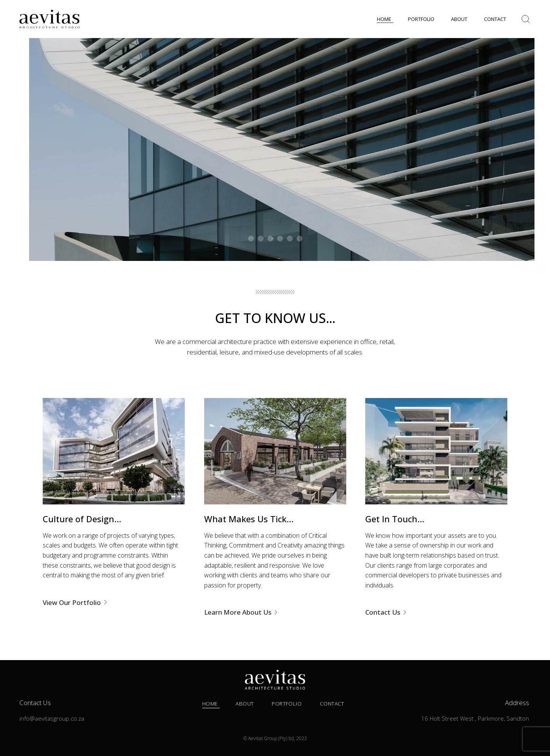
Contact (332, 704)
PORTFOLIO (421, 19)
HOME (384, 19)
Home (210, 704)
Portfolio (287, 704)
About (245, 704)
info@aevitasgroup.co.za (52, 718)
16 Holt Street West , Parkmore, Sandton (475, 718)
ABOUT (459, 19)
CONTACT (495, 19)
